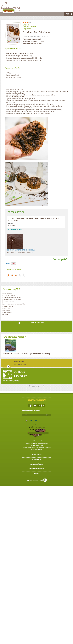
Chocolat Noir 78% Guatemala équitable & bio (21, 60)
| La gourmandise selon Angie (11, 298)
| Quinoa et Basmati (8, 295)
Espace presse (37, 455)
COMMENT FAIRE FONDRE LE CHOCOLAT (21, 250)
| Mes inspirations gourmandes (12, 300)
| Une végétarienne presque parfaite (13, 304)
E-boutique (19, 362)
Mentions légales (37, 464)
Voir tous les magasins (11, 381)
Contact (36, 474)
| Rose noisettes (7, 293)
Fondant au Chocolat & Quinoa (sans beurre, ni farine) (26, 354)
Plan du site (37, 460)
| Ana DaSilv (6, 310)
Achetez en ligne (20, 364)
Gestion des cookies (37, 469)
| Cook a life (6, 308)
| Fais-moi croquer (8, 302)
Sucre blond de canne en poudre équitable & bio (22, 58)
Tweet (8, 264)
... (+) (34, 252)
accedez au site (37, 323)
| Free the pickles (8, 306)
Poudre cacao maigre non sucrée (17, 56)
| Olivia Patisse (7, 312)
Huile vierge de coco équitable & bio (18, 53)
